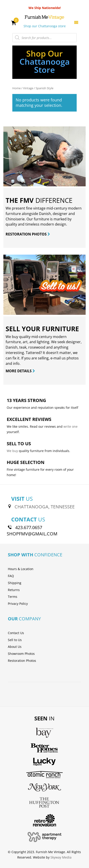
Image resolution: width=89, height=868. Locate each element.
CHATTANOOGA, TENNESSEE (45, 507)
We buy (12, 451)
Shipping (15, 583)
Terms (13, 597)
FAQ (11, 576)
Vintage (28, 88)
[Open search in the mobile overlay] (45, 38)
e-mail (56, 358)
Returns (14, 590)
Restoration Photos (22, 661)
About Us (15, 647)
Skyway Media (61, 857)
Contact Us (16, 633)
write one (71, 426)
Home (16, 88)
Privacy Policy (18, 604)
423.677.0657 (29, 527)
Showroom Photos (21, 654)
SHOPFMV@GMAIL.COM (32, 534)
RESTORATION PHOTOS (28, 234)
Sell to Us (15, 640)
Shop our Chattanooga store (45, 26)
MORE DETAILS (20, 371)
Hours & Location (21, 569)
